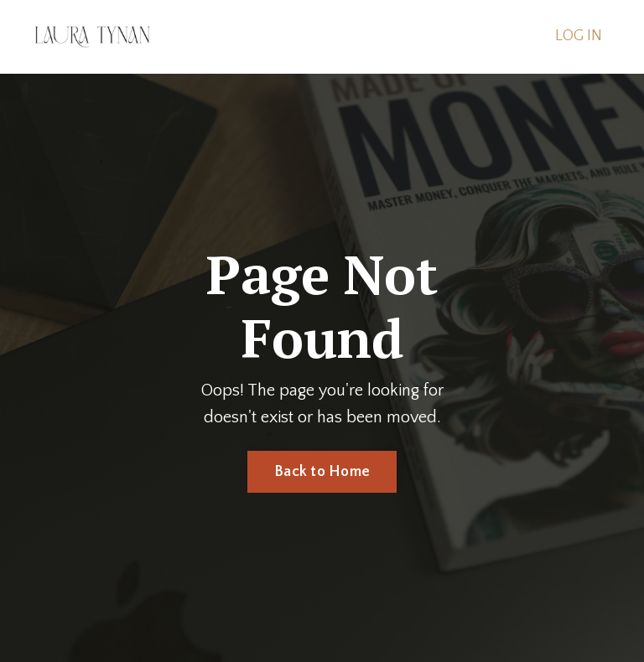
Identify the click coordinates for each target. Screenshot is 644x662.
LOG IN (579, 36)
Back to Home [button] (322, 472)
